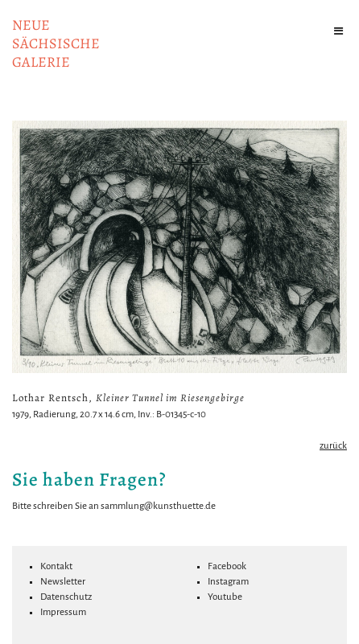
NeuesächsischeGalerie (56, 43)
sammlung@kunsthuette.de (158, 506)
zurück (333, 446)
